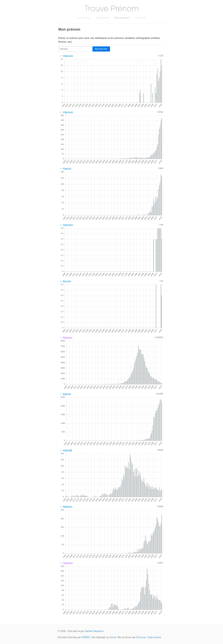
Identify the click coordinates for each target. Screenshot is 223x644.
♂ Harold (66, 450)
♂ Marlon (66, 507)
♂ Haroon (66, 56)
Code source (154, 637)
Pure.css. (141, 637)
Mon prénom (122, 18)
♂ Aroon (65, 281)
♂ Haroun (66, 112)
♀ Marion (66, 338)
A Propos (141, 18)
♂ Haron (66, 169)
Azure (113, 637)
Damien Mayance (94, 631)
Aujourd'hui (84, 18)
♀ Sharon (66, 563)
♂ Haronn (66, 225)
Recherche (102, 18)
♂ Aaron (65, 394)
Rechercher (101, 49)
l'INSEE (86, 637)
